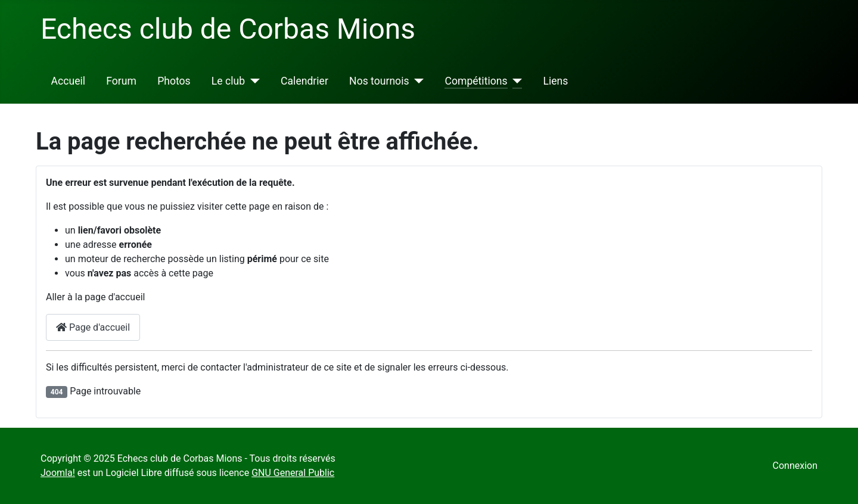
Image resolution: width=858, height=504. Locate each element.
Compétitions (476, 81)
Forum (121, 81)
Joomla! (58, 473)
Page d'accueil (93, 327)
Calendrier (304, 81)
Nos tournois (379, 81)
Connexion (795, 466)
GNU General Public (293, 473)
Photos (174, 81)
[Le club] (252, 81)
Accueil (68, 81)
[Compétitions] (515, 81)
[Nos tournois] (417, 81)
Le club (228, 81)
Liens (556, 81)
